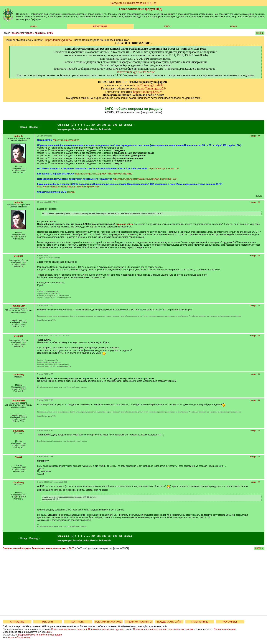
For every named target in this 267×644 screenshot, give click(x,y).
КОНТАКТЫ (78, 622)
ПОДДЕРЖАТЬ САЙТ (169, 622)
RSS (50, 632)
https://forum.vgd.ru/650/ (148, 85)
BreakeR (18, 256)
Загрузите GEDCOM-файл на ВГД (131, 3)
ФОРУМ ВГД (230, 622)
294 (93, 125)
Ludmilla (18, 136)
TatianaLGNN (18, 306)
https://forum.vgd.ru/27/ (59, 40)
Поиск (234, 26)
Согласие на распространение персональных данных (163, 629)
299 (121, 125)
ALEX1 (18, 457)
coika (86, 129)
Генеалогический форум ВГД (140, 9)
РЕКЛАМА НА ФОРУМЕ (108, 622)
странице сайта (124, 224)
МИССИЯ (47, 622)
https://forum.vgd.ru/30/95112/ (164, 169)
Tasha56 (77, 129)
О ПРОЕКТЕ (17, 622)
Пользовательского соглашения (69, 629)
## (259, 136)
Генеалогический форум (16, 548)
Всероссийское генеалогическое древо (40, 635)
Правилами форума (225, 629)
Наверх (253, 136)
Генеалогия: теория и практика (28, 33)
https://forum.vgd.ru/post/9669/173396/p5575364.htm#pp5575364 (145, 179)
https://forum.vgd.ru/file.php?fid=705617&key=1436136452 (103, 174)
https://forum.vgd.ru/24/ (152, 88)
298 (115, 125)
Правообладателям (19, 637)
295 (99, 125)
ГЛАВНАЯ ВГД (200, 622)
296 (104, 125)
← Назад (22, 127)
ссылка (71, 192)
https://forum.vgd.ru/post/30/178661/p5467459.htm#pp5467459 (68, 187)
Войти (167, 26)
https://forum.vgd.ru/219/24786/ (136, 72)
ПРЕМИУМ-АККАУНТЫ (139, 622)
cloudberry (18, 375)
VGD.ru (33, 26)
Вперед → (35, 127)
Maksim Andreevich (100, 129)
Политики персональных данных (106, 629)
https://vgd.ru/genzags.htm (66, 140)
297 (110, 125)
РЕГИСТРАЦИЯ (100, 26)
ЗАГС (50, 33)
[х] (155, 3)
